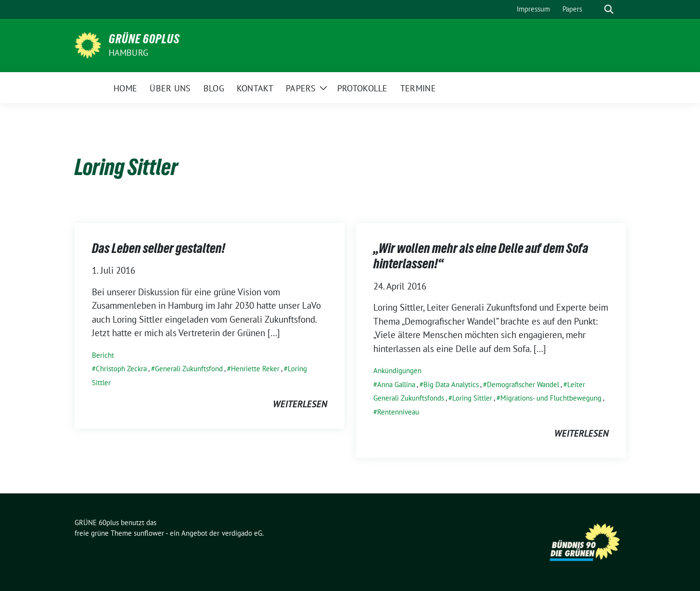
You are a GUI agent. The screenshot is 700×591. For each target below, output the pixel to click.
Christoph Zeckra (121, 369)
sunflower (149, 533)
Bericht (103, 355)
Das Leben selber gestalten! (159, 248)
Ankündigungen (397, 371)
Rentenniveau (398, 412)
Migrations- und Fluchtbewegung (551, 398)
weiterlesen (300, 404)
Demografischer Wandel (523, 384)
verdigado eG (242, 533)
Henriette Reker (255, 369)
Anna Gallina (396, 384)
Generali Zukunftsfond (189, 369)
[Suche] (595, 9)
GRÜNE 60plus (144, 39)
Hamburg (128, 53)
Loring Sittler (472, 398)
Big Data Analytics (451, 384)
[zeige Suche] (609, 9)
